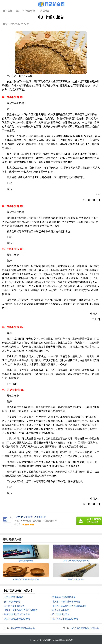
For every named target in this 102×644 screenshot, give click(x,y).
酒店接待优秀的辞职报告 (64, 597)
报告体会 (30, 11)
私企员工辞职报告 (61, 610)
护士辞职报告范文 (61, 614)
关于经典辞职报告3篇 (14, 606)
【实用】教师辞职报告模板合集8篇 (21, 610)
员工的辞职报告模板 (14, 597)
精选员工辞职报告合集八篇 (23, 628)
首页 (18, 11)
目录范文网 (47, 640)
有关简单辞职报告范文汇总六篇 (85, 628)
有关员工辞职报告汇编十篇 (65, 619)
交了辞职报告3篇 (12, 602)
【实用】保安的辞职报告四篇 (66, 602)
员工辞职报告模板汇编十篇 (17, 619)
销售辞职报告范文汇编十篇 (17, 614)
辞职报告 (45, 11)
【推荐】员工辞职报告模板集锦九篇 (69, 606)
